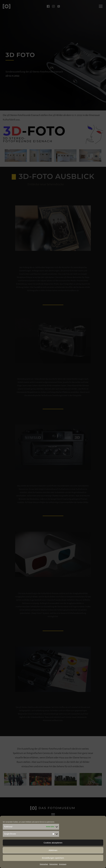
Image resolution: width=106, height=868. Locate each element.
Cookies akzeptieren (53, 843)
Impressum (63, 864)
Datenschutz (44, 864)
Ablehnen (53, 850)
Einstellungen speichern (53, 858)
